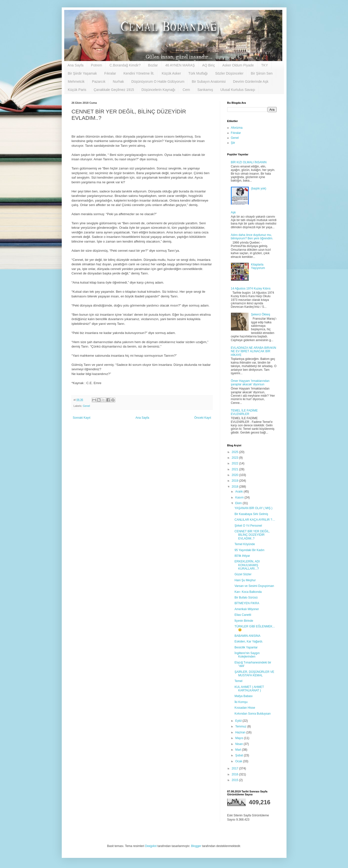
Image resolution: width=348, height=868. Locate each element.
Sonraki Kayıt (82, 418)
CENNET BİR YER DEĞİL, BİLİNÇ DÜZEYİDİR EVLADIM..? (252, 535)
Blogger (196, 846)
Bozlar (153, 65)
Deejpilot (151, 846)
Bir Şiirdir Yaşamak (82, 73)
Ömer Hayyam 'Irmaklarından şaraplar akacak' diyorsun (250, 383)
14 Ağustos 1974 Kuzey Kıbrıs (251, 289)
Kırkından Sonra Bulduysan (252, 714)
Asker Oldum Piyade (238, 65)
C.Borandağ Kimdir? (125, 65)
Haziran (241, 732)
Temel (238, 681)
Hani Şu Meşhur (245, 580)
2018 (235, 487)
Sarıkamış (205, 90)
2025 (235, 452)
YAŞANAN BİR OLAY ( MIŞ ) (253, 508)
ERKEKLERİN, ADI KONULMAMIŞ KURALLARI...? (247, 565)
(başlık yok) (258, 188)
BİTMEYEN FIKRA (247, 603)
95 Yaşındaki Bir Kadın (249, 550)
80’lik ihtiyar (242, 556)
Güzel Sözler (243, 574)
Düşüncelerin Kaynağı (158, 90)
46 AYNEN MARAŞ (180, 65)
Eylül (239, 721)
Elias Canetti (243, 615)
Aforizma (237, 128)
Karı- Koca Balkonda (248, 592)
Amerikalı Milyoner (247, 609)
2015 (235, 780)
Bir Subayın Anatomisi (209, 82)
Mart (238, 750)
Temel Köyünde (245, 544)
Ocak (239, 761)
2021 (235, 469)
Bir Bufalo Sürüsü (246, 598)
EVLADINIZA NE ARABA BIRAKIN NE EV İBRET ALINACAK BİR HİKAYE (254, 351)
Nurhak (118, 82)
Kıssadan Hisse (245, 708)
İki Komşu (241, 702)
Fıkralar (110, 73)
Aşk (233, 212)
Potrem (96, 65)
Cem (186, 90)
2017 (235, 768)
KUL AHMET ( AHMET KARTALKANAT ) (249, 689)
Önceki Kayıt (203, 418)
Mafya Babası (243, 696)
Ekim (239, 503)
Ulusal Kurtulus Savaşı (238, 90)
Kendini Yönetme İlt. (139, 73)
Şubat (239, 755)
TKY (265, 65)
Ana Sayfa (76, 65)
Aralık (239, 492)
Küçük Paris (77, 90)
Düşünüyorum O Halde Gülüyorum (158, 82)
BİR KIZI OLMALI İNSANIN (249, 162)
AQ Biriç (209, 65)
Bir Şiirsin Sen (262, 73)
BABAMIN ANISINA (247, 636)
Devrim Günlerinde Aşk (251, 82)
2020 (235, 475)
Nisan (239, 744)
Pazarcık (99, 82)
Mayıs (239, 738)
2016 (235, 774)
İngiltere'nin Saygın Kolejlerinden (247, 655)
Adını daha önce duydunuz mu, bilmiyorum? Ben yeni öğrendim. (252, 237)
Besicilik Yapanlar (246, 647)
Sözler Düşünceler (229, 73)
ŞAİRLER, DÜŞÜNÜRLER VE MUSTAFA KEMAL (254, 674)
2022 (235, 463)
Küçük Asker (171, 73)
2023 (235, 458)
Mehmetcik (76, 82)
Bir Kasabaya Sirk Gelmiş (251, 514)
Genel (86, 406)
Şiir (233, 143)
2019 (235, 481)
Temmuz (241, 726)
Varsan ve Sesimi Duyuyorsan (254, 586)
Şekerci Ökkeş (260, 314)
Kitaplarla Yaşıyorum (258, 266)
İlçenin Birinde (244, 621)
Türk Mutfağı (198, 73)
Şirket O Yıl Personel (248, 526)
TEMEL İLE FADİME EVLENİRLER (244, 412)
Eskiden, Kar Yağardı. (249, 641)
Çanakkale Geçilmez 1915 (114, 90)
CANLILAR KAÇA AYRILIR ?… (255, 520)
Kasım (240, 497)
